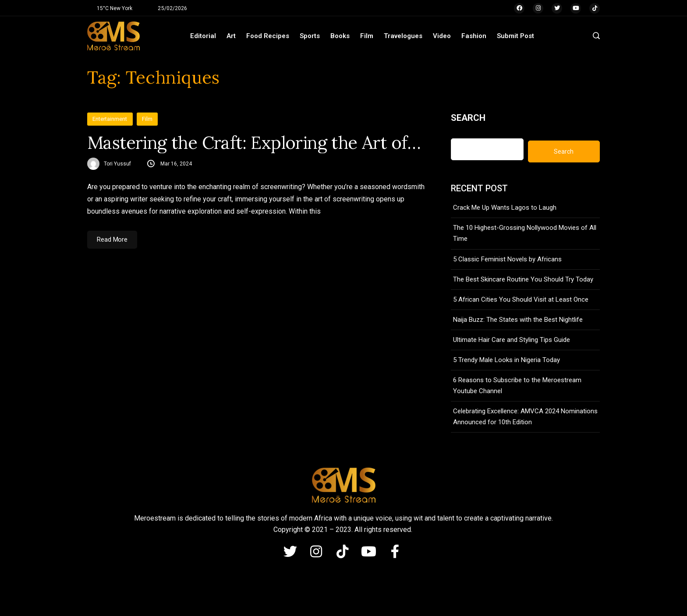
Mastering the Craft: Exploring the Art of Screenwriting (256, 143)
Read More (112, 239)
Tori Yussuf (117, 164)
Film (367, 36)
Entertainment (110, 119)
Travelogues (403, 36)
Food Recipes (268, 36)
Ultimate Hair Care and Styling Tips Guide (512, 340)
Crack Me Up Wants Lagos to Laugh (505, 208)
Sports (310, 36)
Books (340, 36)
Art (231, 36)
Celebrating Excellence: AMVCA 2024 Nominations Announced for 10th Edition (525, 417)
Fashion (474, 36)
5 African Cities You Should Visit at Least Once (521, 299)
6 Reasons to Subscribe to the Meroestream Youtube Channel (517, 385)
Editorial (203, 36)
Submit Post (515, 36)
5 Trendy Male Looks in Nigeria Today (506, 360)
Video (442, 36)
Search (468, 118)
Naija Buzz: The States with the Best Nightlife (518, 320)
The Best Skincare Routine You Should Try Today (523, 279)
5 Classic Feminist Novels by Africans (507, 259)
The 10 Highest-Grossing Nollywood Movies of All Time (525, 233)
